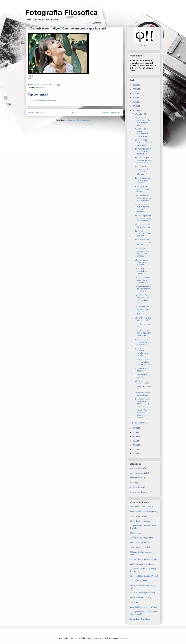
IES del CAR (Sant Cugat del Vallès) (144, 576)
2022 (135, 85)
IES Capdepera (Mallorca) (140, 521)
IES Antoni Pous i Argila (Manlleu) (143, 607)
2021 (135, 89)
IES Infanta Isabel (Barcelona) (142, 564)
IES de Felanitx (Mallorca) (140, 516)
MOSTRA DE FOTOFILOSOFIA (141, 507)
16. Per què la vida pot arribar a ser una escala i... (142, 280)
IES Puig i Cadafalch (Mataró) (142, 538)
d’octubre (139, 114)
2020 (135, 93)
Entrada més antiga (112, 112)
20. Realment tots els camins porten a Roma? (143, 242)
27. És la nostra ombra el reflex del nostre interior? (142, 170)
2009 (135, 454)
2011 (135, 445)
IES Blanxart (134, 602)
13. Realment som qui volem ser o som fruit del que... (142, 310)
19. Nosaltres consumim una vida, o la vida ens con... (142, 252)
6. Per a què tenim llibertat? (142, 370)
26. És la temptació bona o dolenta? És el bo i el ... (143, 181)
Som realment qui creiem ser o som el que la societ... (143, 198)
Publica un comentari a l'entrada (44, 100)
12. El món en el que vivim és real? (143, 319)
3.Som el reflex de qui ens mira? (142, 394)
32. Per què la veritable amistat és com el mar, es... (143, 121)
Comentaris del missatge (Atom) (80, 120)
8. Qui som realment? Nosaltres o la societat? (142, 352)
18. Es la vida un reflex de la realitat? (141, 263)
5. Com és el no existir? (141, 376)
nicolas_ (100, 638)
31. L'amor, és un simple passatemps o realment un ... (142, 133)
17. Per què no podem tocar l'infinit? (141, 271)
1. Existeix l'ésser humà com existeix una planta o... (142, 414)
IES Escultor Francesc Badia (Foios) (144, 512)
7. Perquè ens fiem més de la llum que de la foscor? (143, 362)
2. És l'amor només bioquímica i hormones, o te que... (142, 403)
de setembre (141, 423)
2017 (135, 106)
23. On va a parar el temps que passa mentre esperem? (143, 218)
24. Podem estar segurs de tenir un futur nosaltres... (142, 208)
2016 (135, 111)
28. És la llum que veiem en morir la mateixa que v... (143, 160)
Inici (74, 112)
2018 (135, 102)
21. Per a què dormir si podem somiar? (143, 234)
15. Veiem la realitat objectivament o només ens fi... (143, 289)
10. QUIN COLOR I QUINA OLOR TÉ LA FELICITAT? (142, 333)
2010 (135, 449)
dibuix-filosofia (136, 478)
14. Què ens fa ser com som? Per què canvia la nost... (142, 299)
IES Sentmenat (135, 533)
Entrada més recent (37, 112)
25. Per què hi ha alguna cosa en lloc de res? (142, 189)
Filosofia (133, 483)
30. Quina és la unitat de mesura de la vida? (143, 143)
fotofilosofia (40, 87)
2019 (135, 98)
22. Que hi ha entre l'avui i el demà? (142, 226)
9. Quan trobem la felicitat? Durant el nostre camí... (142, 342)
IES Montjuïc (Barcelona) (140, 543)
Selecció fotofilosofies (139, 492)
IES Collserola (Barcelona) (140, 598)
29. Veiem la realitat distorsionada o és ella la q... (143, 151)
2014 (135, 432)
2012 (135, 441)
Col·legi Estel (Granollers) (140, 619)
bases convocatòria (138, 473)
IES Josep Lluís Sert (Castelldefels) (143, 559)
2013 (135, 437)
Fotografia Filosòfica (62, 12)
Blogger (124, 638)
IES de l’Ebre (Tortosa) (139, 581)
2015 (135, 428)
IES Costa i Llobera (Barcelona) (142, 593)
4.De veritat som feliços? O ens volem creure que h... (143, 385)
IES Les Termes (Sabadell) (140, 547)
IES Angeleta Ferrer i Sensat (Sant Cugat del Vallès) (143, 613)
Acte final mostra (137, 468)
